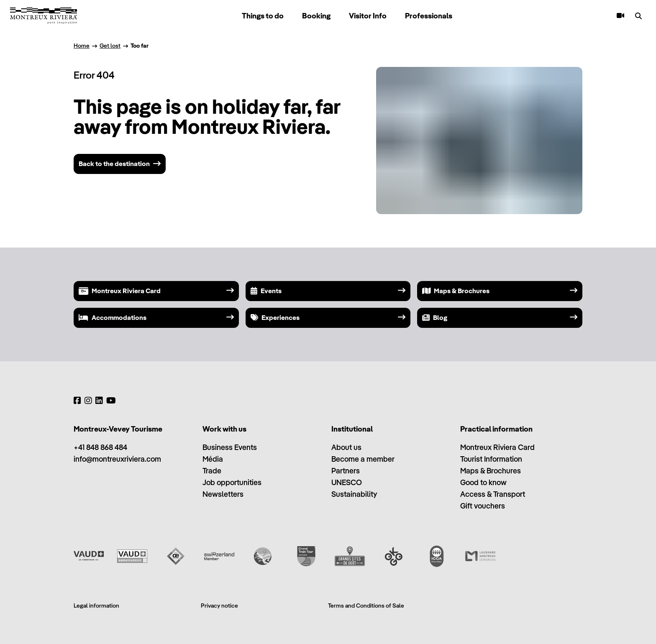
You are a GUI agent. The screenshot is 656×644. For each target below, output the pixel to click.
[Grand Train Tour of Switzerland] (306, 556)
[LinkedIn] (99, 401)
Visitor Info (368, 16)
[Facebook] (77, 401)
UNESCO (347, 482)
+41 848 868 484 (100, 447)
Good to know (483, 482)
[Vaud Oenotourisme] (176, 556)
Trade (212, 471)
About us (346, 447)
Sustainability (354, 494)
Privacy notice (219, 606)
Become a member (363, 459)
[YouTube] (111, 401)
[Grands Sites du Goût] (350, 556)
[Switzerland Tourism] (219, 556)
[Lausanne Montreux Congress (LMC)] (480, 556)
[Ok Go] (393, 556)
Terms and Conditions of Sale (366, 606)
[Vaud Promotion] (89, 556)
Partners (346, 471)
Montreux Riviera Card (497, 447)
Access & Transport (493, 494)
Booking (316, 16)
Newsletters (223, 494)
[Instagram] (88, 401)
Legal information (96, 606)
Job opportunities (232, 482)
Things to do (263, 16)
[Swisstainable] (263, 556)
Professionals (429, 16)
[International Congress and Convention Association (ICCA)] (437, 556)
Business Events (230, 447)
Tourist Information (491, 459)
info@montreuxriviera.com (117, 459)
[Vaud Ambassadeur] (132, 556)
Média (213, 459)
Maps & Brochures (491, 471)
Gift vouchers (483, 506)
